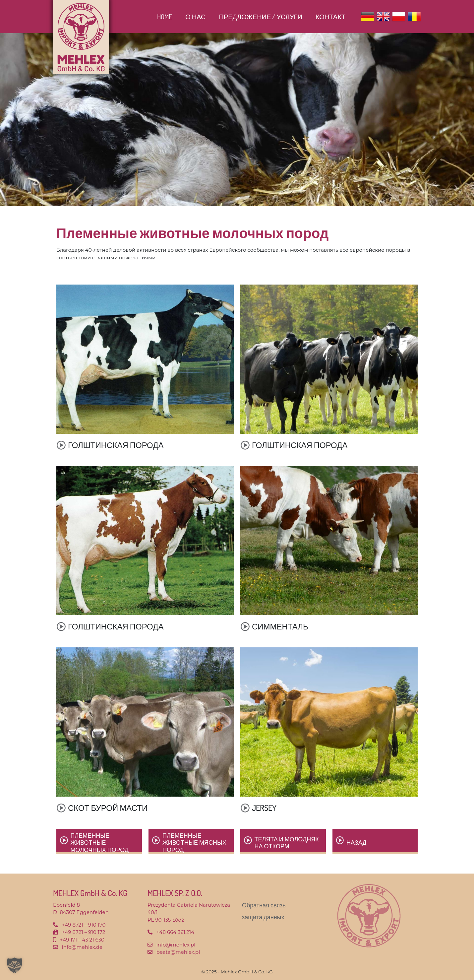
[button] (15, 965)
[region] (237, 120)
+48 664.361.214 (175, 932)
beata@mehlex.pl (178, 952)
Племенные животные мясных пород (194, 843)
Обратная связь (264, 905)
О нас (195, 17)
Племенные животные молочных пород (100, 843)
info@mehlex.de (82, 947)
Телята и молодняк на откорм (287, 843)
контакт (330, 17)
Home (165, 17)
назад (356, 842)
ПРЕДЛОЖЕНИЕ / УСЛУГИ (260, 17)
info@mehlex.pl (176, 945)
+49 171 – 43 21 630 (82, 940)
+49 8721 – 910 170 (84, 925)
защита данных (263, 917)
